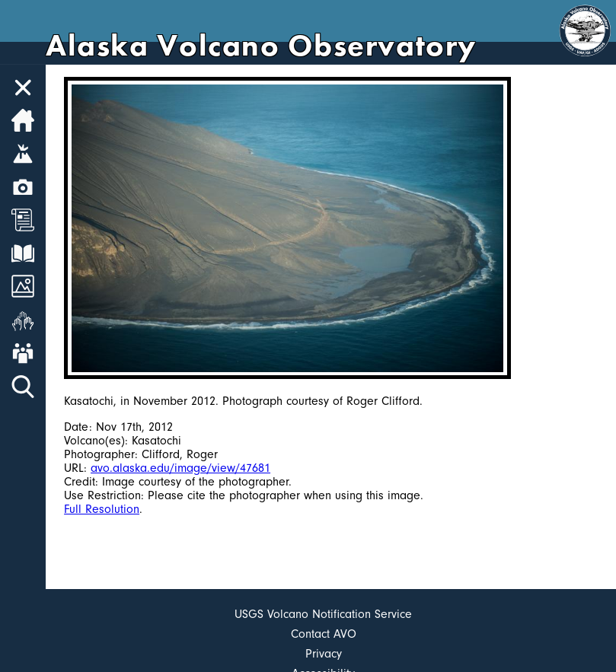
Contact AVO (324, 634)
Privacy (324, 654)
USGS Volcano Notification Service (323, 614)
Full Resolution (102, 509)
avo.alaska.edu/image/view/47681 (180, 468)
